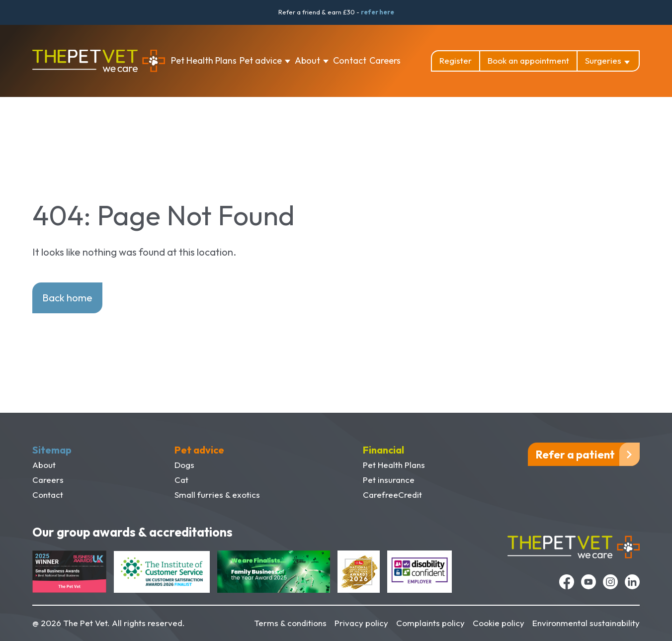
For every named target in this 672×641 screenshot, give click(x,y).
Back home (67, 298)
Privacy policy (361, 623)
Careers (385, 60)
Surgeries (603, 60)
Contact (350, 60)
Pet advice (261, 61)
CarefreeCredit (392, 495)
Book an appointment (528, 60)
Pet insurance (389, 480)
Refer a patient (575, 455)
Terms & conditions (290, 623)
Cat (181, 480)
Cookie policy (499, 623)
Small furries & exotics (217, 495)
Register (456, 60)
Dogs (184, 465)
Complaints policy (430, 623)
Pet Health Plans (204, 60)
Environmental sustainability (586, 623)
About (307, 61)
